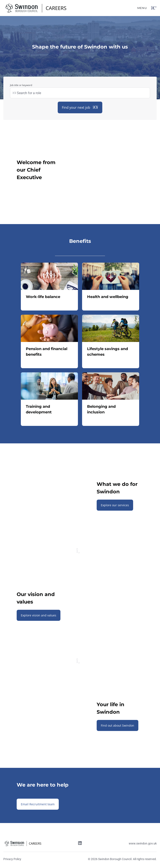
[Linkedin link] (80, 844)
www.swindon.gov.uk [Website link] (143, 843)
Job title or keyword (21, 85)
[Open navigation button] (154, 8)
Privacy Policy (12, 859)
